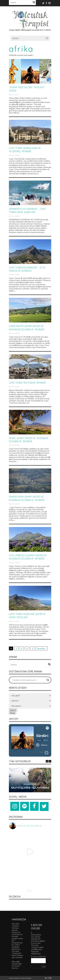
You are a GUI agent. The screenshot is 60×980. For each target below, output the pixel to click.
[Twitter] (44, 806)
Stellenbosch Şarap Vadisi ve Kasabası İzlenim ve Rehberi (28, 557)
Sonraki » (42, 648)
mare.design (26, 978)
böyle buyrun (16, 967)
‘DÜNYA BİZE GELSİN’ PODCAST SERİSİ (27, 89)
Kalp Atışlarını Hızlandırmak (30, 788)
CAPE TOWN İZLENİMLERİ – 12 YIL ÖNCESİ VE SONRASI (27, 269)
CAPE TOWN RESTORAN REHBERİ (27, 383)
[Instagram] (15, 806)
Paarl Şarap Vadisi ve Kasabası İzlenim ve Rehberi (29, 440)
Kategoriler (30, 783)
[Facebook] (34, 806)
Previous (47, 761)
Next (50, 761)
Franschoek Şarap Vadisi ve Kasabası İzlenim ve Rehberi (27, 498)
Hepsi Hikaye (17, 955)
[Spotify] (25, 806)
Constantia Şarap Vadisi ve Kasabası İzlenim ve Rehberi (27, 328)
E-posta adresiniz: (39, 956)
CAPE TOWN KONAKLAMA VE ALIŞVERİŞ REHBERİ (25, 150)
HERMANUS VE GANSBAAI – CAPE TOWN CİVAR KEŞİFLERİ (27, 210)
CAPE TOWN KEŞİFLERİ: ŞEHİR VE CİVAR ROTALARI (27, 616)
